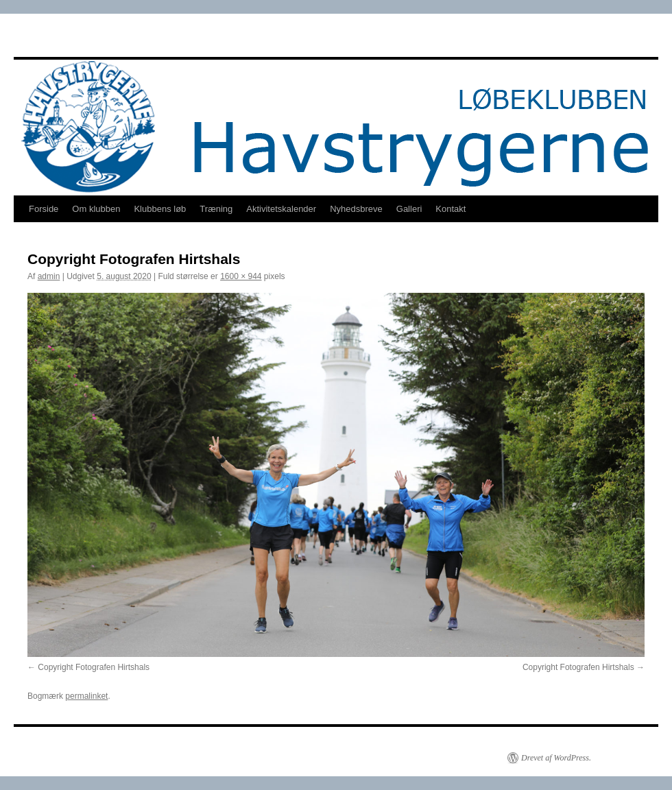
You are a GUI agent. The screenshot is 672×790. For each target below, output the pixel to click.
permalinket (86, 696)
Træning (216, 209)
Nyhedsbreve (356, 209)
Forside (44, 209)
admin (49, 276)
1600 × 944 (241, 276)
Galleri (409, 209)
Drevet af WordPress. (556, 758)
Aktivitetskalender (281, 209)
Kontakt (451, 209)
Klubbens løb (160, 209)
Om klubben (96, 209)
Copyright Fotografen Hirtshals (94, 667)
